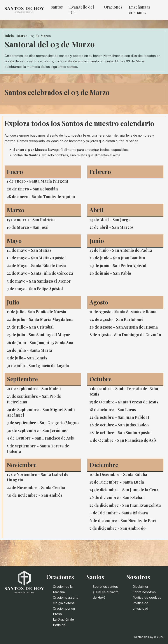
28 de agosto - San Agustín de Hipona (124, 327)
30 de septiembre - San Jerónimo (37, 430)
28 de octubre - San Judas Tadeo (119, 425)
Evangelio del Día (82, 10)
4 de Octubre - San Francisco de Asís (40, 438)
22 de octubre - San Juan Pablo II (119, 417)
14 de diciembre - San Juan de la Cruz (124, 490)
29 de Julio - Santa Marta (29, 350)
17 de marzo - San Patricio (31, 220)
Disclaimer (140, 587)
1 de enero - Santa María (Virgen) (37, 181)
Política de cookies (147, 597)
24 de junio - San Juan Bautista (117, 258)
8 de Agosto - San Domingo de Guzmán (125, 335)
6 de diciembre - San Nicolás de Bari (123, 521)
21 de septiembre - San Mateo (34, 389)
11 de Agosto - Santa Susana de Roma (123, 312)
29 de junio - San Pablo (110, 273)
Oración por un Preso (64, 611)
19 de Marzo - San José (27, 227)
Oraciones (113, 7)
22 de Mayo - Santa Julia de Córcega (40, 273)
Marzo (22, 36)
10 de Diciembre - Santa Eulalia (118, 474)
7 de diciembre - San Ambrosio (117, 528)
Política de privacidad (140, 606)
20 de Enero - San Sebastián (32, 189)
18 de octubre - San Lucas (113, 410)
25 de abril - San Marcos (111, 227)
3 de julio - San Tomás (27, 358)
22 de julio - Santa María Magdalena (40, 319)
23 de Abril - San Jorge (110, 220)
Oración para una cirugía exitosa (66, 600)
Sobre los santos (105, 587)
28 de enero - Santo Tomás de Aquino (41, 197)
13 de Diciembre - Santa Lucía (117, 482)
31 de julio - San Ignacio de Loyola (38, 366)
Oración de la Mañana (63, 589)
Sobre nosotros (144, 592)
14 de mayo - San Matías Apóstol (36, 258)
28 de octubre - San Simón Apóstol (121, 433)
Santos (57, 7)
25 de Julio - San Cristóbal (30, 327)
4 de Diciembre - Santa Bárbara (119, 513)
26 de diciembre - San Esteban (117, 497)
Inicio (9, 36)
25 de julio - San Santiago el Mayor (38, 335)
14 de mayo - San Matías (29, 250)
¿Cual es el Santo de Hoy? (106, 595)
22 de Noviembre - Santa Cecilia (36, 487)
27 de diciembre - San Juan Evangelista (125, 505)
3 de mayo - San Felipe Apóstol (35, 289)
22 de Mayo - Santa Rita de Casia (36, 266)
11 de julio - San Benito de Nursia (36, 312)
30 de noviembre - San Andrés (34, 495)
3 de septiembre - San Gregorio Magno (43, 423)
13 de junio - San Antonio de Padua (121, 250)
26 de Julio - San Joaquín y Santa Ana (40, 343)
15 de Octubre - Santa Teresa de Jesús (124, 402)
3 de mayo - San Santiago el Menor (39, 281)
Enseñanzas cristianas (139, 10)
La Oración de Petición (63, 622)
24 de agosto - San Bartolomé (116, 319)
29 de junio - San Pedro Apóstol (118, 266)
